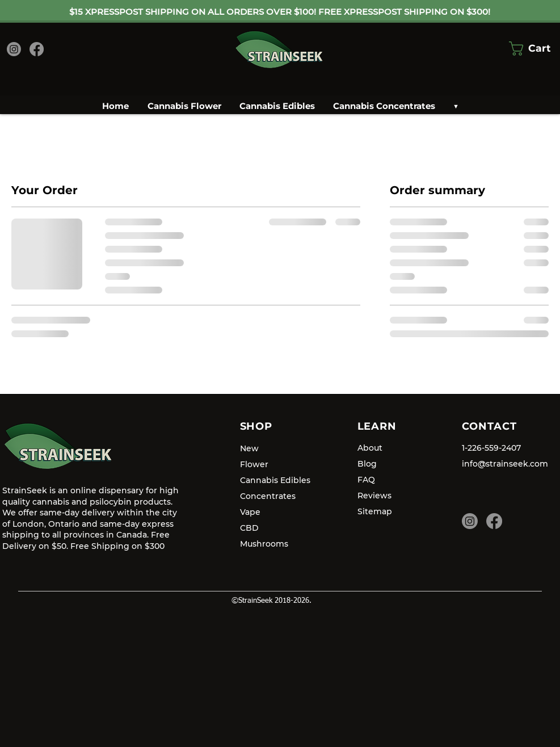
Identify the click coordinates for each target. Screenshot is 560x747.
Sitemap (375, 511)
